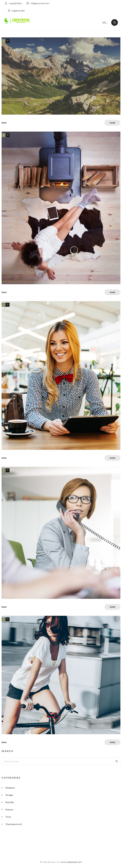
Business (10, 788)
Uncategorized (14, 824)
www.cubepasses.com (71, 862)
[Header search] (115, 23)
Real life (10, 802)
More (4, 123)
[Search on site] (61, 761)
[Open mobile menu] (105, 22)
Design (9, 795)
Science (10, 810)
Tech (8, 817)
